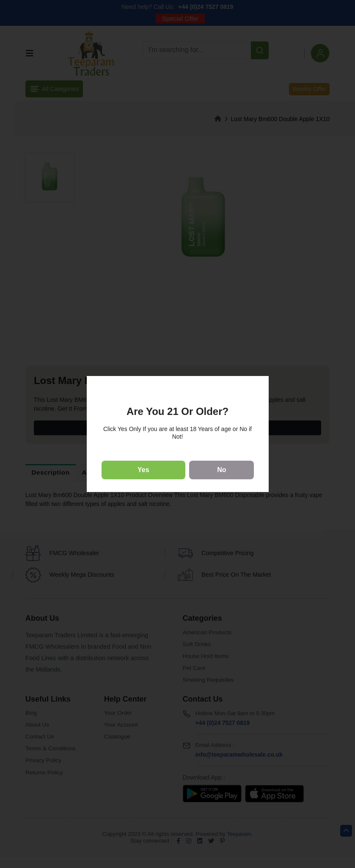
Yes (143, 470)
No (222, 470)
